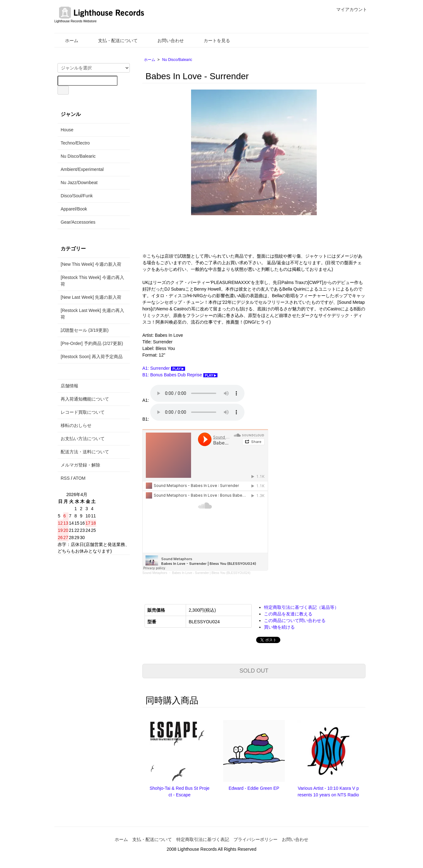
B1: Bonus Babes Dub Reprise (180, 375)
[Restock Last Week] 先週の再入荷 (92, 314)
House (67, 130)
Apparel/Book (74, 209)
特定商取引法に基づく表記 (203, 839)
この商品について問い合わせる (295, 620)
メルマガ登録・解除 (80, 465)
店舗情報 (69, 386)
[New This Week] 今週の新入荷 (91, 264)
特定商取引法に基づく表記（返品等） (301, 607)
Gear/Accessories (78, 222)
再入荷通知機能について (85, 399)
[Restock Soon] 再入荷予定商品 (92, 357)
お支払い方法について (83, 439)
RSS (65, 478)
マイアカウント (348, 9)
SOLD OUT (254, 671)
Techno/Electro (75, 143)
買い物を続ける (279, 627)
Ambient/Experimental (82, 169)
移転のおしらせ (76, 425)
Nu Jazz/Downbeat (79, 183)
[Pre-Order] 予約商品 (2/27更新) (92, 343)
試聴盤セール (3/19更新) (85, 330)
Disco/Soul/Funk (77, 196)
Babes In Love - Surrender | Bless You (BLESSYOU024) (211, 573)
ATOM (79, 478)
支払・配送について (113, 41)
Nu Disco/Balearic (177, 60)
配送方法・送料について (85, 452)
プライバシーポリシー (255, 839)
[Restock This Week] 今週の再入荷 (92, 281)
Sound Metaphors (155, 573)
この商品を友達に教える (288, 614)
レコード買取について (83, 412)
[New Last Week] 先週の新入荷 (91, 297)
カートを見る (212, 41)
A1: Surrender (164, 368)
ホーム (67, 41)
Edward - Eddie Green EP (254, 788)
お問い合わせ (166, 41)
